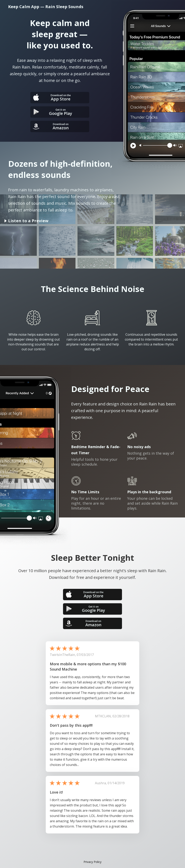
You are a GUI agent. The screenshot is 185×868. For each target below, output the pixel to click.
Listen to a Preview (28, 221)
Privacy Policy (92, 862)
